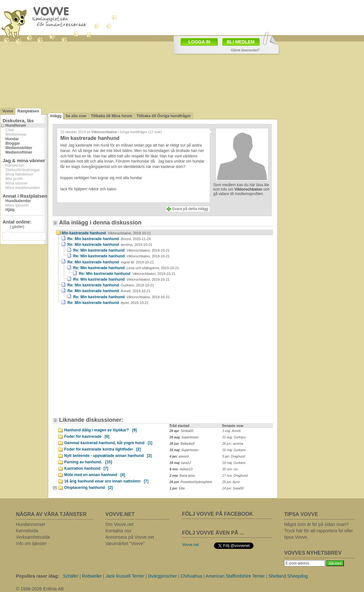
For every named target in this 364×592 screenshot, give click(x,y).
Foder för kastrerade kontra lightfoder (102, 449)
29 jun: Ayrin (231, 482)
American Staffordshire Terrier (235, 576)
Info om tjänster (31, 543)
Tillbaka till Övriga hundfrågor (163, 116)
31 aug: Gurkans (234, 437)
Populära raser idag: (38, 576)
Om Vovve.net (119, 524)
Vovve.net (190, 545)
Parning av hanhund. (88, 462)
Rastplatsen (28, 111)
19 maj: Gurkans (234, 463)
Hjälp (10, 210)
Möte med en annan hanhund (95, 475)
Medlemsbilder (19, 148)
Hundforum (16, 125)
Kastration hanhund (86, 468)
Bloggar (13, 143)
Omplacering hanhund (88, 488)
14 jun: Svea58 (233, 488)
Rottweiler (92, 576)
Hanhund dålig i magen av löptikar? (100, 430)
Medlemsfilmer (19, 152)
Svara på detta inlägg (190, 209)
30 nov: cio (230, 469)
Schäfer (71, 576)
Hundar (12, 139)
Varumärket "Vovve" (125, 543)
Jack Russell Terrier (125, 576)
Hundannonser (31, 524)
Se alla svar (76, 116)
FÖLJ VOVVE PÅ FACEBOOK (217, 514)
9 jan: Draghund (234, 456)
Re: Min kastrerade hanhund (109, 239)
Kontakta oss (118, 531)
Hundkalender (18, 201)
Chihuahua (191, 576)
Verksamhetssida (33, 537)
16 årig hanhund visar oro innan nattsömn (106, 481)
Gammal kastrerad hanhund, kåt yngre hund (108, 443)
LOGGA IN (199, 42)
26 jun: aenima (233, 444)
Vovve (8, 111)
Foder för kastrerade (87, 436)
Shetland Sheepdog (288, 576)
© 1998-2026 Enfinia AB (40, 589)
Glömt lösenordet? (245, 50)
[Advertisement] (110, 364)
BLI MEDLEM (241, 42)
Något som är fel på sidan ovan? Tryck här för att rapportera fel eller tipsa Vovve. (318, 531)
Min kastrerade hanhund (106, 233)
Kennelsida (27, 531)
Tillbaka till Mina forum (111, 116)
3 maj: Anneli (231, 431)
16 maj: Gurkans (234, 450)
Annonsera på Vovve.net (130, 537)
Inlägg (56, 116)
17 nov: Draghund (235, 476)
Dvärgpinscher (163, 576)
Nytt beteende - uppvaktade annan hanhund (108, 456)
